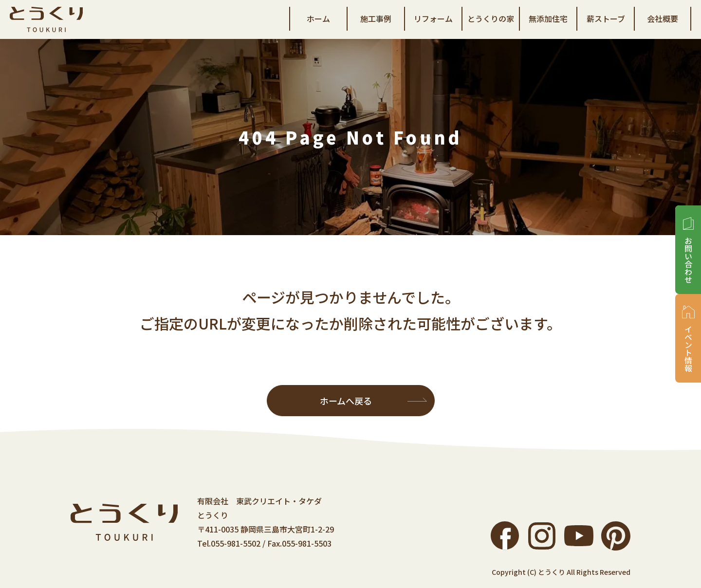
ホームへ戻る (346, 401)
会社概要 (663, 18)
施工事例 (376, 18)
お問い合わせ (688, 260)
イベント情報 (688, 349)
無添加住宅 (548, 18)
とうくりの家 (491, 18)
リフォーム (433, 18)
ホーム (318, 18)
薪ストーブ (606, 18)
